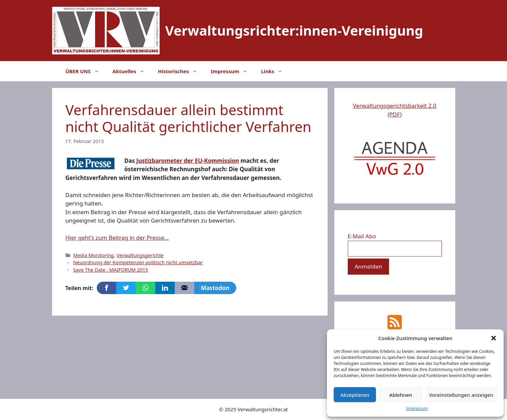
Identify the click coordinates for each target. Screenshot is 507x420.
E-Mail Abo (362, 236)
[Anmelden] (369, 267)
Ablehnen (401, 395)
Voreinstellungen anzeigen (461, 395)
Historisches (181, 71)
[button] (494, 338)
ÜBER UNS (86, 71)
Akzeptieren (355, 395)
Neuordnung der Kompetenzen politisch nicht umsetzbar (138, 262)
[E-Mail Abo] (395, 249)
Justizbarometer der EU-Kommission (188, 161)
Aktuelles (132, 71)
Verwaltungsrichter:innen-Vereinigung (294, 30)
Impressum (417, 408)
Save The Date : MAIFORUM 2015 (111, 270)
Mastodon (215, 288)
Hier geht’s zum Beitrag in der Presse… (117, 238)
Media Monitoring (94, 255)
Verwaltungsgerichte (140, 255)
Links (275, 71)
